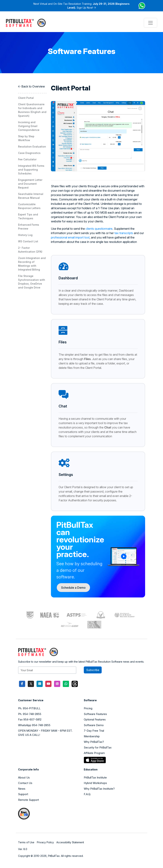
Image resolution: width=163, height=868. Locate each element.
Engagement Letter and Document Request (30, 184)
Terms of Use (26, 842)
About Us (24, 777)
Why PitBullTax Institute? (99, 789)
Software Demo (94, 725)
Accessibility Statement (70, 842)
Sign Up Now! (85, 8)
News (22, 789)
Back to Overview (33, 86)
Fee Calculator (27, 159)
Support (23, 794)
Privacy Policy (45, 842)
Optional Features (95, 719)
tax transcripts (124, 233)
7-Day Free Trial (94, 731)
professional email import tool (70, 237)
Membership (92, 736)
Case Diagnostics (29, 153)
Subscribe (93, 670)
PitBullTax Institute (95, 777)
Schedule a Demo (73, 588)
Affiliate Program (94, 753)
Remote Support (28, 800)
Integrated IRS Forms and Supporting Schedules (31, 170)
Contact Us (25, 783)
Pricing (88, 708)
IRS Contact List (28, 241)
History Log (25, 235)
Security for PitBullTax (98, 747)
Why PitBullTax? (94, 742)
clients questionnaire (99, 229)
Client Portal (26, 98)
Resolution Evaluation (32, 147)
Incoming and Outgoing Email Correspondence (29, 126)
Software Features (95, 714)
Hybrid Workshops (95, 783)
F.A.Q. (87, 794)
